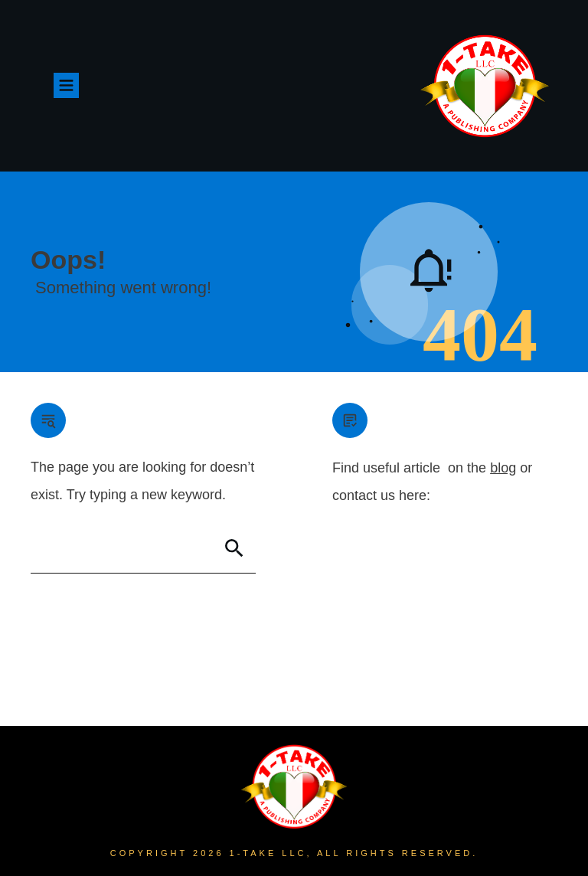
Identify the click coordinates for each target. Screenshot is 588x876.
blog (503, 468)
